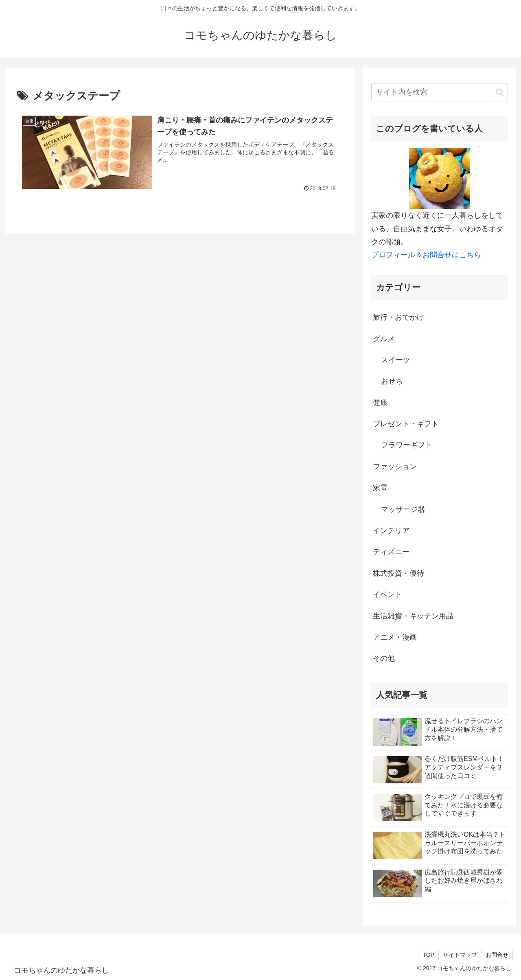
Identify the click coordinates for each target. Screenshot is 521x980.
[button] (500, 92)
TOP (428, 955)
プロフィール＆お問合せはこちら (426, 255)
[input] (440, 92)
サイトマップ (460, 955)
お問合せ (497, 955)
